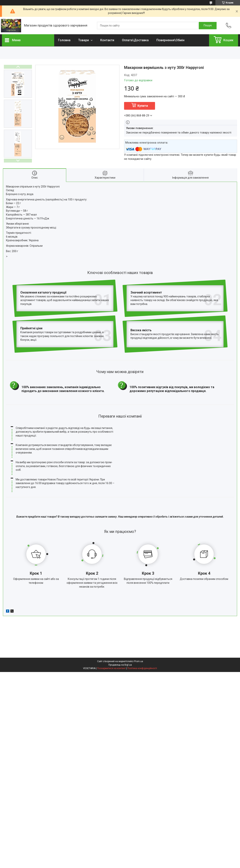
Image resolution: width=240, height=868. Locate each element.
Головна (64, 40)
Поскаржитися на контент (111, 634)
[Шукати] (208, 26)
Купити (143, 106)
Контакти (107, 40)
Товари (84, 40)
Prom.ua (139, 627)
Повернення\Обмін (170, 40)
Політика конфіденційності (142, 634)
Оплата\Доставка (135, 40)
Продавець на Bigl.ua (120, 630)
